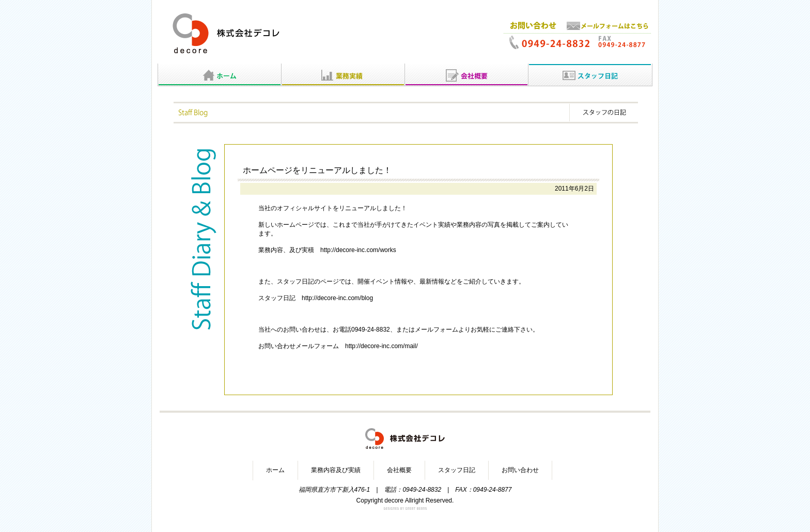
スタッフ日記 (457, 470)
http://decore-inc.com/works (358, 250)
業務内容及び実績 (336, 470)
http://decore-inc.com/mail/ (381, 346)
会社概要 (399, 470)
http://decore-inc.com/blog (337, 298)
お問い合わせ (520, 470)
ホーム (275, 470)
